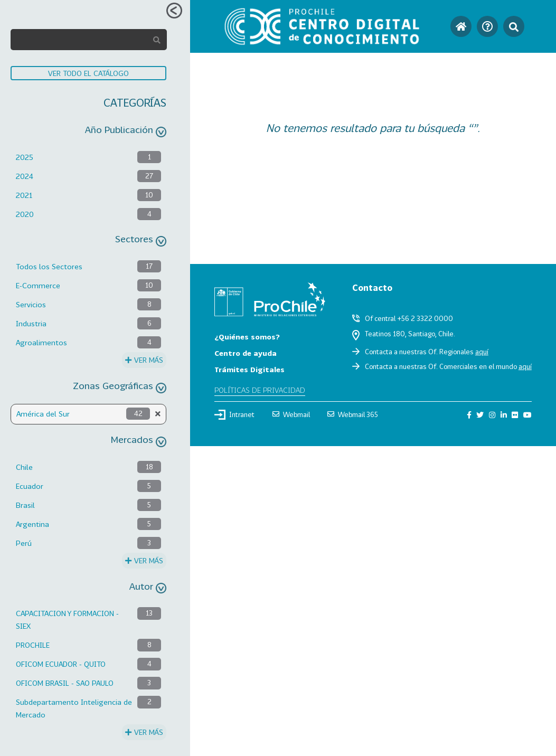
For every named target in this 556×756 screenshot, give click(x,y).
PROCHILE (33, 645)
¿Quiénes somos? (247, 337)
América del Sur (43, 414)
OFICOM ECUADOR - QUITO (61, 664)
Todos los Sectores (49, 266)
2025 (25, 157)
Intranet (234, 414)
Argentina (32, 524)
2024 (25, 176)
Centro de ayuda (246, 353)
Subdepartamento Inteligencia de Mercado (74, 708)
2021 (24, 195)
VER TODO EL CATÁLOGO (88, 73)
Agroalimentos (41, 342)
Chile (24, 467)
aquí (482, 352)
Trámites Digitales (249, 369)
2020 (25, 214)
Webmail (291, 414)
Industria (31, 323)
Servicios (31, 304)
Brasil (25, 505)
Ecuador (30, 486)
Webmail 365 (353, 414)
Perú (24, 543)
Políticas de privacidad (260, 390)
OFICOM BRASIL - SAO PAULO (65, 683)
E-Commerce (38, 285)
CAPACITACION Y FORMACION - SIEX (67, 620)
